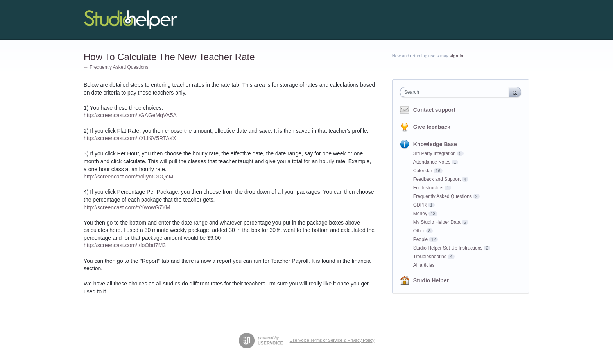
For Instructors (428, 188)
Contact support (434, 110)
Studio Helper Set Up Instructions (448, 248)
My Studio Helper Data (437, 222)
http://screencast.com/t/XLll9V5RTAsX (130, 138)
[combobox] (456, 92)
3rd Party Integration (435, 153)
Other (419, 231)
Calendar (423, 171)
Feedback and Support (437, 179)
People (420, 239)
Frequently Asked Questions (443, 196)
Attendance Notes (432, 162)
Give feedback (432, 127)
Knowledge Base (435, 144)
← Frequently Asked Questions (116, 67)
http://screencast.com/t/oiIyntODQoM (129, 177)
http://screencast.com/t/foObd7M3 (125, 245)
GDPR (420, 205)
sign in (456, 56)
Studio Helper (431, 280)
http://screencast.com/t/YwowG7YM (127, 207)
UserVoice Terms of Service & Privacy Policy (332, 340)
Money (420, 214)
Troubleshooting (430, 257)
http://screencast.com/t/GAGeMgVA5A (130, 115)
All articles (424, 265)
